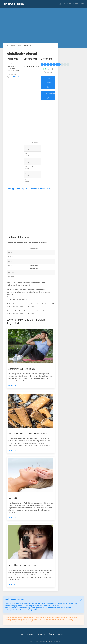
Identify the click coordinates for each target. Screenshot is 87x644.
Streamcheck (49, 641)
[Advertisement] (43, 26)
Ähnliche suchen (37, 189)
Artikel (50, 189)
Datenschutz (42, 634)
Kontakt (76, 4)
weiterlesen (13, 386)
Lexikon (19, 46)
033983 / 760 (15, 76)
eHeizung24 (39, 641)
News (13, 46)
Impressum (31, 634)
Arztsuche (28, 46)
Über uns (52, 634)
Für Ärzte (68, 4)
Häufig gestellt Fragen (17, 189)
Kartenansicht (50, 96)
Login (82, 4)
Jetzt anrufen (48, 83)
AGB (23, 634)
